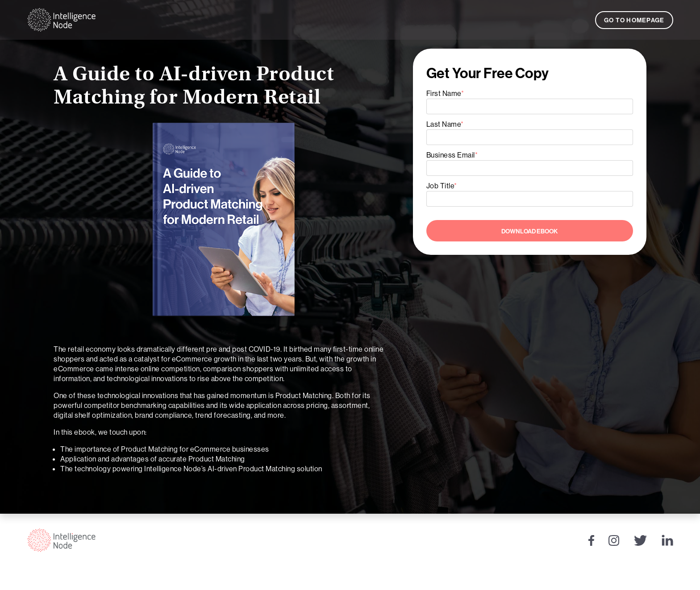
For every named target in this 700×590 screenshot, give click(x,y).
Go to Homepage (634, 20)
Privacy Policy (640, 578)
